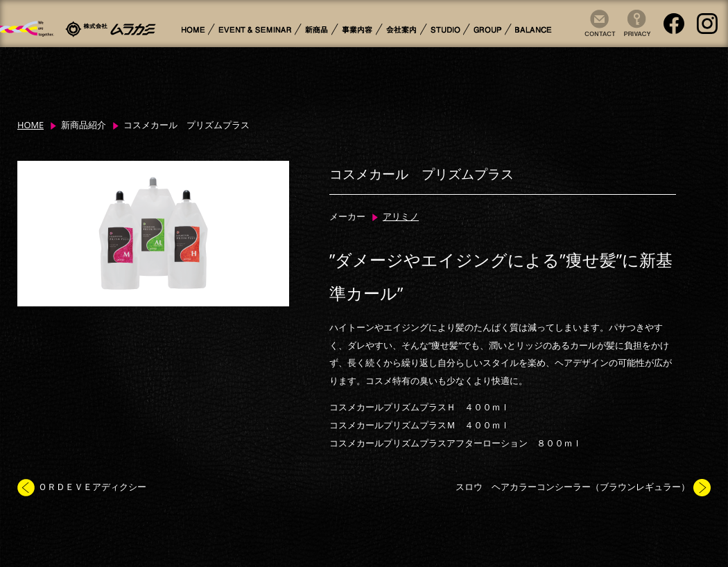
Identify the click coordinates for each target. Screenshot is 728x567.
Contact (597, 37)
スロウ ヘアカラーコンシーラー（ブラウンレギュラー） (573, 487)
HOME (31, 125)
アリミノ (401, 216)
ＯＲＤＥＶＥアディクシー (92, 487)
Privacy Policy (632, 37)
